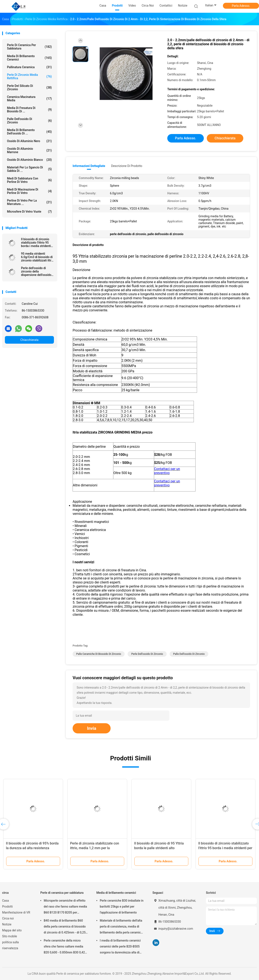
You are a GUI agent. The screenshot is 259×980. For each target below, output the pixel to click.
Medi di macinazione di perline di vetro (29, 191)
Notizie (7, 924)
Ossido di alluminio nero (29, 141)
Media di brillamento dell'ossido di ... (29, 132)
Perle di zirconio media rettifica (29, 76)
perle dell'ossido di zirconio (147, 654)
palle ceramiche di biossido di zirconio (99, 654)
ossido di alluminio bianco (29, 160)
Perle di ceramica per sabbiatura (29, 47)
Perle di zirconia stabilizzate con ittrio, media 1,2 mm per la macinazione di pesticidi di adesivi (96, 848)
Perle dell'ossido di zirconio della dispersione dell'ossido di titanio (36, 271)
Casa (6, 901)
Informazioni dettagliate (89, 166)
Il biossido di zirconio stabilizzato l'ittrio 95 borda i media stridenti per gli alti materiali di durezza (225, 848)
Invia (92, 728)
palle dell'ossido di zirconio (29, 121)
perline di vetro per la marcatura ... (29, 202)
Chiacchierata (29, 340)
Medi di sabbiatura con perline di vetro (29, 180)
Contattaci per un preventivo (167, 471)
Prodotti (7, 907)
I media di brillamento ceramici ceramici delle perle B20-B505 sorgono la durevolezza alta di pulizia (120, 947)
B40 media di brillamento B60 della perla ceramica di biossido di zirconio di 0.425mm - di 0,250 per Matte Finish (65, 927)
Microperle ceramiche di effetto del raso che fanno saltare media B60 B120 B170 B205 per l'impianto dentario (65, 907)
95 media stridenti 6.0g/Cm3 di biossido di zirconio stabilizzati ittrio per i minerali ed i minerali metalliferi (37, 257)
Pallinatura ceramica (29, 67)
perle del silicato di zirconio (29, 88)
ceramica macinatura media (29, 99)
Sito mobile (10, 936)
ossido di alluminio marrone (29, 150)
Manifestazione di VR (16, 912)
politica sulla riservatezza (10, 945)
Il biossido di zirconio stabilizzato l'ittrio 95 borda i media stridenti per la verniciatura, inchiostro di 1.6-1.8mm (37, 243)
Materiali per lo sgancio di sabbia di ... (29, 169)
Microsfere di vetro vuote (29, 212)
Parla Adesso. (241, 6)
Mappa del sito (12, 930)
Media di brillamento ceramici (29, 58)
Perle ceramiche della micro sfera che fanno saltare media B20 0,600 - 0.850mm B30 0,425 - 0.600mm (65, 947)
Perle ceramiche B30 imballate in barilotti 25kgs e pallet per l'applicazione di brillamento (122, 907)
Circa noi (8, 918)
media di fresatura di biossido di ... (29, 110)
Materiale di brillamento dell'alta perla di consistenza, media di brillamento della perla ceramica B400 (121, 927)
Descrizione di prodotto (127, 166)
